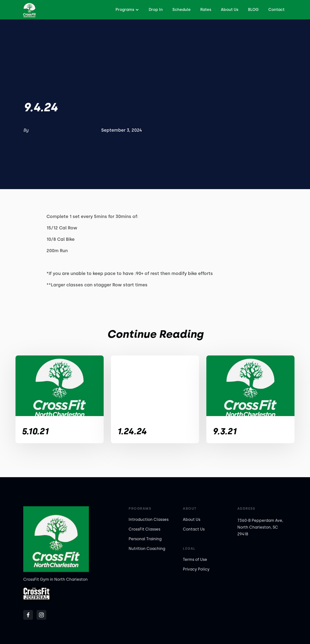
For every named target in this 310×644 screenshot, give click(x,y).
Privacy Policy (196, 569)
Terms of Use (195, 559)
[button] (127, 10)
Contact (276, 10)
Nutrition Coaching (147, 549)
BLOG (253, 10)
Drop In (156, 10)
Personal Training (145, 539)
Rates (206, 10)
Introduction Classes (149, 519)
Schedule (182, 10)
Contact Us (194, 529)
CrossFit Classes (144, 529)
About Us (230, 10)
